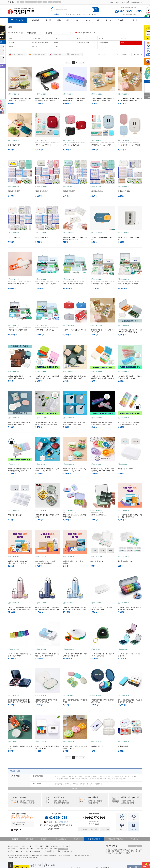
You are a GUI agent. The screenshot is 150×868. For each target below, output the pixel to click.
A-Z (55, 2)
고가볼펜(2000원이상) (91, 776)
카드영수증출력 (94, 829)
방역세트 (12, 43)
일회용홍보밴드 (103, 43)
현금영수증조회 (105, 829)
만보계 (56, 47)
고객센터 (140, 2)
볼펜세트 (135, 776)
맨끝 (84, 62)
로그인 (112, 2)
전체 (11, 38)
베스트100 (109, 20)
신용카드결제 (83, 829)
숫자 (59, 2)
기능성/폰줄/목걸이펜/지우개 (97, 779)
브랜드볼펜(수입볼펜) (117, 776)
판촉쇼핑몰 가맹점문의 (116, 839)
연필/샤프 (111, 779)
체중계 (56, 43)
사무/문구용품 (15, 776)
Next (97, 14)
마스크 (101, 38)
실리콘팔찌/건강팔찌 (83, 43)
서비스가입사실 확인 (135, 846)
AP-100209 (73, 14)
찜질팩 (11, 47)
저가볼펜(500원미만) (61, 776)
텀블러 (59, 20)
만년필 (57, 779)
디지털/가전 (36, 20)
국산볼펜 (127, 776)
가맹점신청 (134, 839)
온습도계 (34, 47)
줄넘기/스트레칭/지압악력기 (40, 43)
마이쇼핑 (133, 2)
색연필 (124, 779)
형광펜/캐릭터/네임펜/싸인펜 (79, 779)
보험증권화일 (98, 784)
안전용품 (79, 38)
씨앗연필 (118, 779)
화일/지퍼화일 (37, 784)
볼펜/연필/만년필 (38, 776)
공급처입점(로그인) (94, 839)
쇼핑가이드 (29, 839)
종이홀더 (82, 784)
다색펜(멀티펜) (104, 776)
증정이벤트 (122, 20)
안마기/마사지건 (37, 38)
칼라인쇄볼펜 (64, 779)
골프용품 (48, 20)
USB (76, 20)
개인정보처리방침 (60, 839)
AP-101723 (88, 14)
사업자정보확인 (63, 849)
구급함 (56, 38)
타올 (80, 14)
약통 (76, 33)
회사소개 (15, 839)
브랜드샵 (134, 20)
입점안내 (77, 839)
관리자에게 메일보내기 (20, 823)
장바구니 (126, 2)
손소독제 (124, 38)
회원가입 (118, 2)
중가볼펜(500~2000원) (76, 776)
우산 (65, 14)
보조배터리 (87, 20)
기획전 (98, 20)
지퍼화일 (75, 784)
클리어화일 (68, 784)
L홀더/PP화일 (59, 784)
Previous (61, 14)
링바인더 (89, 784)
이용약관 (44, 839)
